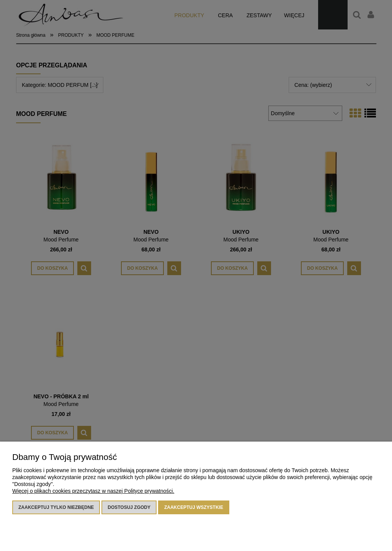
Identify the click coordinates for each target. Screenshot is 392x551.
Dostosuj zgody (129, 507)
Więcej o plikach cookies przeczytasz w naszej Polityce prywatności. (93, 491)
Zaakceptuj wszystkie (194, 507)
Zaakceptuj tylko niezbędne (56, 507)
